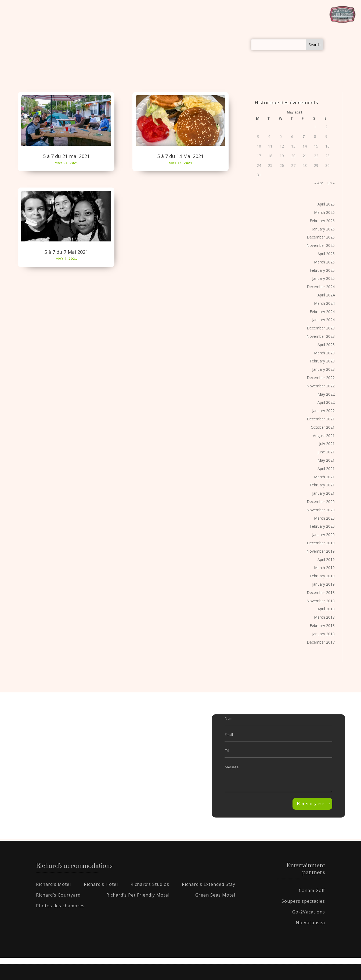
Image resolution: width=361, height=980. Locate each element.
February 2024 (322, 312)
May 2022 (326, 394)
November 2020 (321, 510)
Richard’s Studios (150, 884)
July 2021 (327, 444)
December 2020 (321, 502)
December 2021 (321, 419)
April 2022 (326, 402)
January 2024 (323, 320)
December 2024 (321, 287)
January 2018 (323, 634)
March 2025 (324, 262)
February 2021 (322, 485)
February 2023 (322, 361)
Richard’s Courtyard (58, 895)
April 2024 (326, 295)
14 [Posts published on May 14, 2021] (305, 146)
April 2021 (326, 469)
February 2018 (322, 625)
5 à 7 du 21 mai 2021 (66, 156)
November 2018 (321, 601)
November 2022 (321, 386)
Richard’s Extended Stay (209, 884)
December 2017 (321, 642)
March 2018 (324, 617)
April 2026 (326, 204)
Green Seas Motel (215, 895)
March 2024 (324, 303)
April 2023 (326, 345)
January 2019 (323, 584)
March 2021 (324, 477)
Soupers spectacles (303, 901)
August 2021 (324, 436)
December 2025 (321, 237)
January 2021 (323, 493)
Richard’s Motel (53, 884)
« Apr (319, 183)
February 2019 (322, 576)
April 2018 (326, 609)
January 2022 (323, 411)
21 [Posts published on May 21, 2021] (305, 156)
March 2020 (324, 518)
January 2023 (323, 369)
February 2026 (322, 221)
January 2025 (323, 278)
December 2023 (321, 328)
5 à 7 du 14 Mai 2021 (180, 156)
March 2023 (324, 353)
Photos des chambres (60, 906)
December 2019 (321, 543)
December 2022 (321, 378)
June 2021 (326, 452)
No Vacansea (310, 923)
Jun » (331, 183)
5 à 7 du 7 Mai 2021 (66, 252)
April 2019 (326, 559)
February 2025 (322, 270)
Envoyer (311, 804)
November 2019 (321, 551)
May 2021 (326, 460)
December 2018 (321, 592)
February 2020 (322, 526)
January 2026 (323, 229)
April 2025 (326, 254)
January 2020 (323, 535)
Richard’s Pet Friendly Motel (138, 895)
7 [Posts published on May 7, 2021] (304, 136)
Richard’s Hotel (101, 884)
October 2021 (323, 427)
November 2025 (321, 245)
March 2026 (324, 212)
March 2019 (324, 568)
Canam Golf (312, 890)
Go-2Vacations (309, 912)
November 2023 (321, 336)
